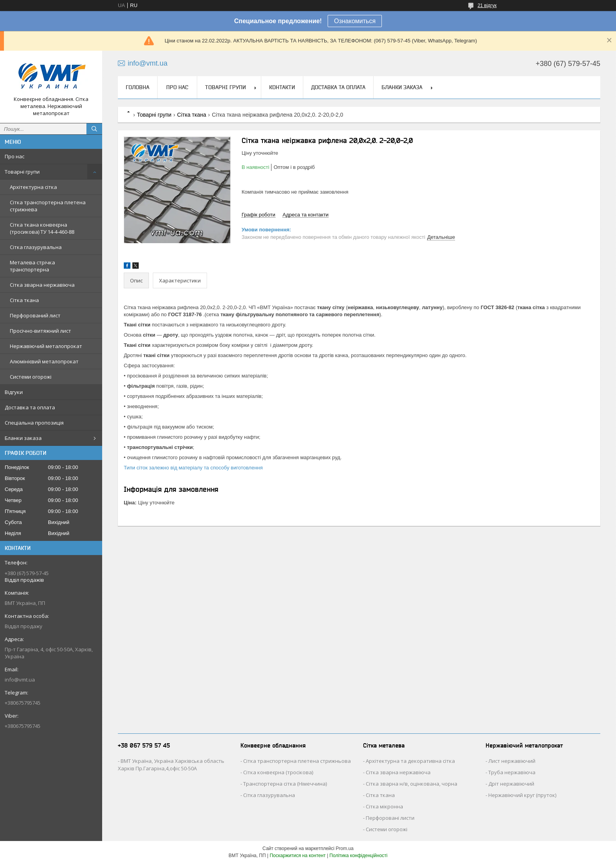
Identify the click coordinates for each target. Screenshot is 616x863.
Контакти (282, 87)
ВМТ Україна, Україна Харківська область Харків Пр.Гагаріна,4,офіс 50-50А (171, 765)
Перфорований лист (35, 315)
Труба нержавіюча (512, 772)
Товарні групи (22, 172)
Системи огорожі (31, 377)
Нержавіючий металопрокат (46, 346)
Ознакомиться (355, 21)
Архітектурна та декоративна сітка (410, 761)
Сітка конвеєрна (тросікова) (278, 772)
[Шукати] (94, 129)
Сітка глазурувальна (36, 247)
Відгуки (14, 392)
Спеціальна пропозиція (34, 423)
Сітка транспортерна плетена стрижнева (48, 206)
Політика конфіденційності (359, 856)
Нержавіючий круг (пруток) (522, 795)
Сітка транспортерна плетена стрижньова (297, 761)
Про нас (15, 156)
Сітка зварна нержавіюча (42, 285)
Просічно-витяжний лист (40, 331)
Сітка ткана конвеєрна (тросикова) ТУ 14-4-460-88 (42, 228)
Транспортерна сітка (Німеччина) (285, 784)
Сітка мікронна (384, 806)
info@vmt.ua (20, 680)
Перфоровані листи (390, 818)
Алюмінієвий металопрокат (44, 361)
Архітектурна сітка (33, 187)
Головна (137, 87)
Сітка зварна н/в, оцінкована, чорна (412, 784)
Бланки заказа (23, 438)
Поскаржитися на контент (297, 856)
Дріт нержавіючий (511, 784)
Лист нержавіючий (512, 761)
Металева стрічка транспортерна (32, 266)
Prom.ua (345, 848)
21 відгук (487, 5)
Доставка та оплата (30, 407)
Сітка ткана (24, 300)
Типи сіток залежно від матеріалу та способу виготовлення (193, 468)
